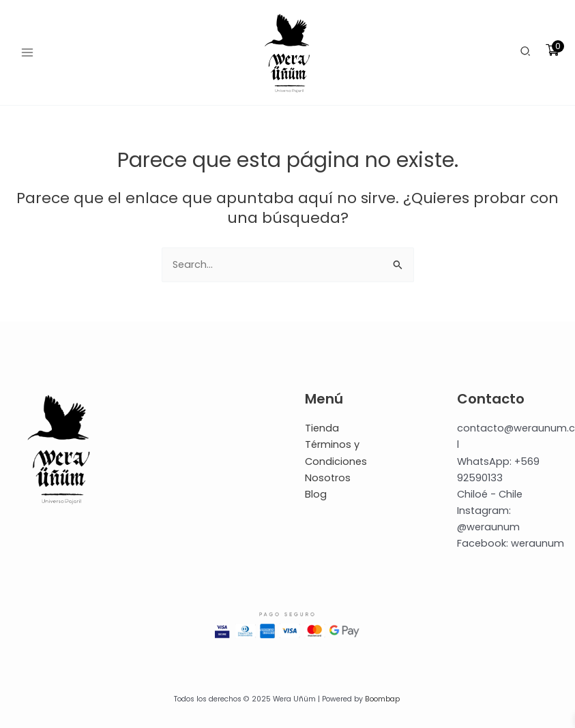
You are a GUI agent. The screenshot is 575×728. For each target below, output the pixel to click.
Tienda (322, 428)
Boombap (382, 699)
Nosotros (328, 478)
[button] (526, 52)
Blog (316, 494)
